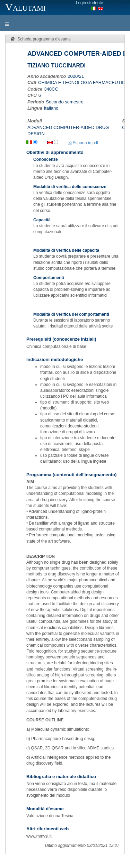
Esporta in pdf (83, 143)
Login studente (90, 3)
